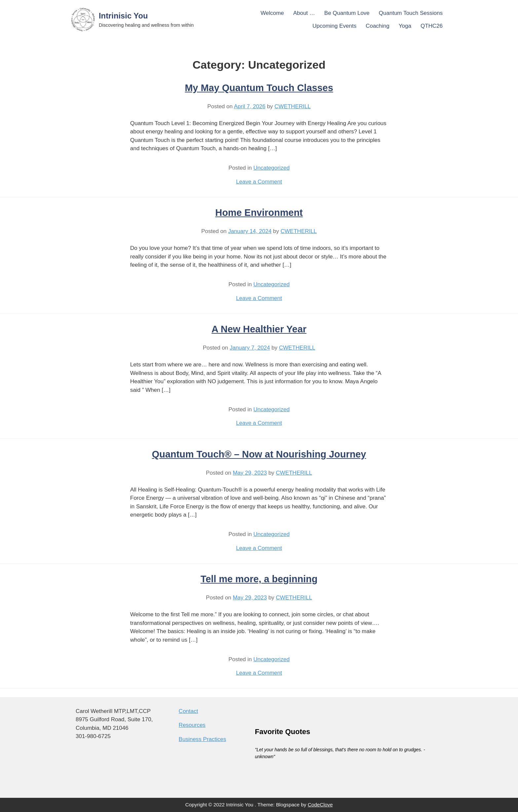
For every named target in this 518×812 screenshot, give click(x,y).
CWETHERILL (293, 106)
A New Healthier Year (259, 329)
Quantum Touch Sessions (411, 13)
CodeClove (320, 805)
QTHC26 (432, 26)
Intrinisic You (123, 16)
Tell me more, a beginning (259, 579)
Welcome (272, 13)
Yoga (405, 26)
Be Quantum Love (347, 13)
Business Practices (203, 739)
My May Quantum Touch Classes (259, 88)
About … (304, 13)
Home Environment (259, 213)
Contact (188, 711)
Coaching (378, 26)
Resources (192, 725)
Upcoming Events (334, 26)
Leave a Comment (259, 182)
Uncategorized (272, 168)
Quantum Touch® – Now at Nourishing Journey (259, 454)
